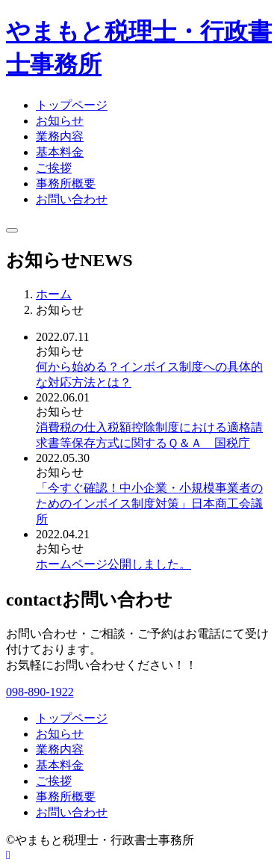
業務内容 (60, 136)
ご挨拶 (54, 168)
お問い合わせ (72, 199)
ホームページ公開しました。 (113, 564)
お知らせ (60, 121)
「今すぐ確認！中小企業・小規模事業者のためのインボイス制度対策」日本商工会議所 (149, 504)
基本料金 (60, 152)
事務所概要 (66, 184)
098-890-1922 (40, 692)
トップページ (72, 105)
